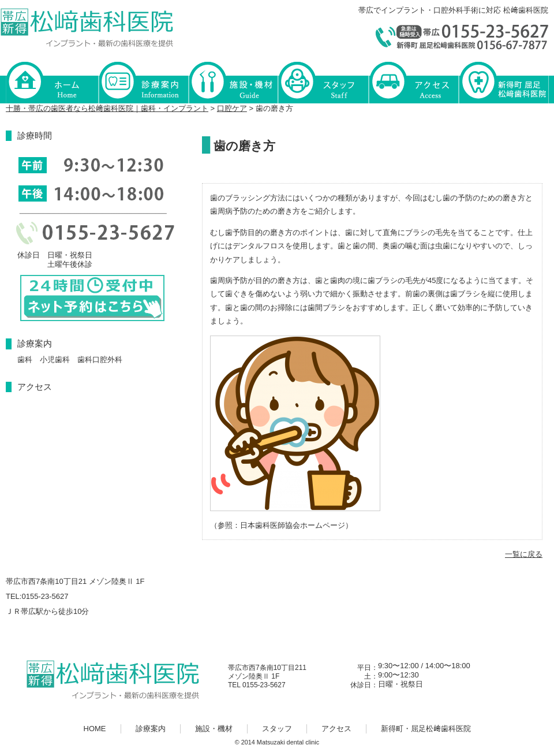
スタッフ (323, 82)
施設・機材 (233, 82)
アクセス (413, 82)
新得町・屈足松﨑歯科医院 (503, 82)
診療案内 (143, 82)
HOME (52, 82)
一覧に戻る (524, 554)
